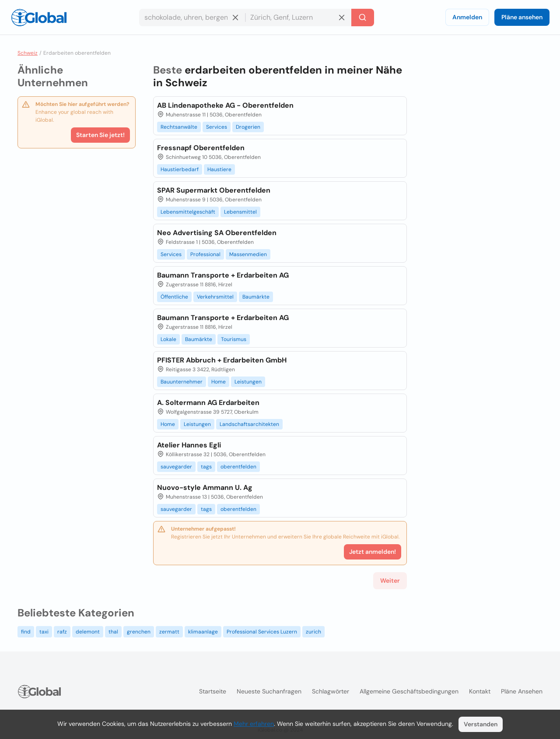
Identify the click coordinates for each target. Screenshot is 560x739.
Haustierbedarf (180, 169)
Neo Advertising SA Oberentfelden (217, 233)
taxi (44, 632)
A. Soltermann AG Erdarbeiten (208, 403)
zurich (313, 632)
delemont (88, 632)
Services (217, 127)
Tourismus (234, 339)
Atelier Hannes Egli (189, 445)
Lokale (168, 339)
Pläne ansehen (522, 17)
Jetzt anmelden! (373, 552)
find (26, 632)
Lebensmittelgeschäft (188, 212)
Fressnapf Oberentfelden (201, 148)
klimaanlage (203, 632)
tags (206, 467)
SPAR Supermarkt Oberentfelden (214, 190)
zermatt (169, 632)
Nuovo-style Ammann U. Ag (205, 487)
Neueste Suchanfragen (269, 691)
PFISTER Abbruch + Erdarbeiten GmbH (222, 360)
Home (219, 382)
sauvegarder (176, 467)
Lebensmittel (240, 212)
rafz (62, 632)
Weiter (390, 581)
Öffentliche (174, 297)
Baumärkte (256, 297)
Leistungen (248, 382)
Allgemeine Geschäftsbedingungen (409, 691)
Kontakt (480, 691)
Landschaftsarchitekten (249, 424)
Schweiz (28, 53)
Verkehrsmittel (215, 297)
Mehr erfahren (254, 724)
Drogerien (248, 127)
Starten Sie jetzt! (100, 135)
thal (113, 632)
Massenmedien (248, 254)
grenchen (139, 632)
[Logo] (39, 18)
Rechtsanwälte (179, 127)
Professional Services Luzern (262, 632)
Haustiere (219, 169)
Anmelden (467, 17)
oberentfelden (238, 467)
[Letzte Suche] (363, 18)
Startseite (213, 691)
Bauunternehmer (182, 382)
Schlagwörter (331, 691)
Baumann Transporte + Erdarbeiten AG (223, 275)
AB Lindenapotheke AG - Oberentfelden (225, 105)
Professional (205, 254)
